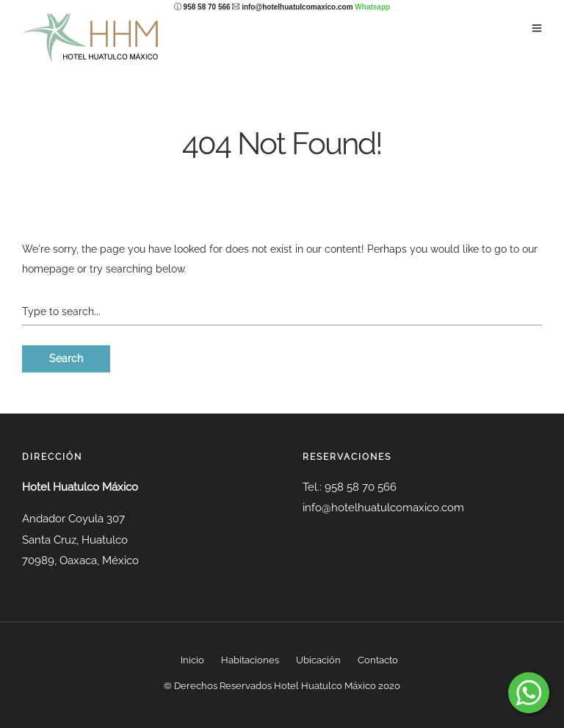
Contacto (378, 660)
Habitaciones (250, 660)
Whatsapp (372, 7)
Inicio (192, 660)
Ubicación (318, 660)
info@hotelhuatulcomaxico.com (297, 7)
